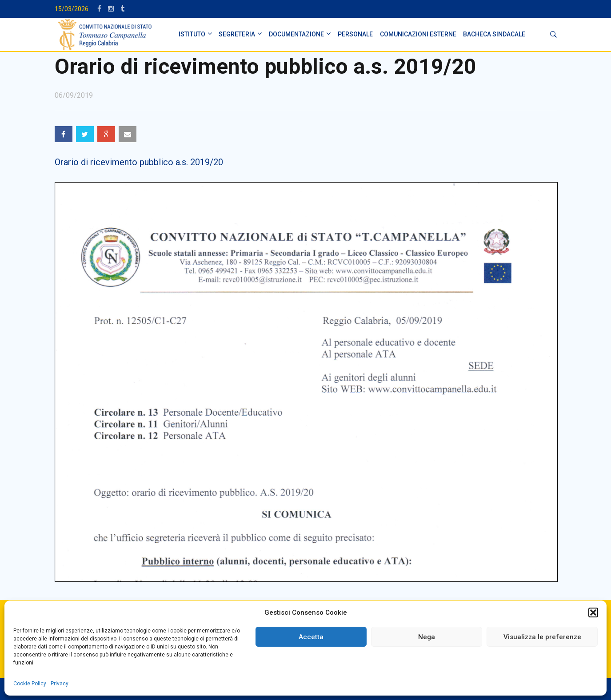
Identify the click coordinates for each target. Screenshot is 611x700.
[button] (593, 612)
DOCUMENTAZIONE (296, 34)
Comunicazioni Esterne (418, 34)
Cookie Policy (30, 684)
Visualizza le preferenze (542, 637)
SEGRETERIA (237, 34)
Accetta (311, 637)
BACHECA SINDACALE (494, 34)
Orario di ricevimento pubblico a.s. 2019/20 (139, 162)
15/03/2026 (72, 9)
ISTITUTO (192, 34)
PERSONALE (355, 34)
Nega (427, 637)
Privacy (60, 684)
